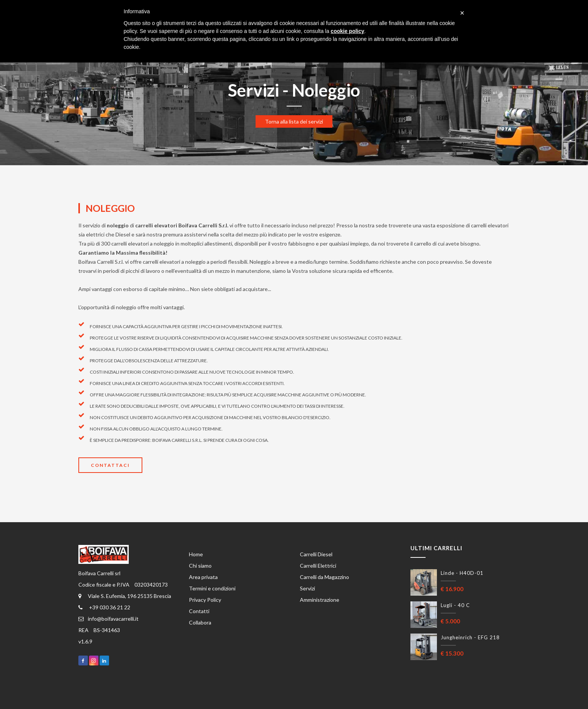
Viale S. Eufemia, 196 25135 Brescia (125, 596)
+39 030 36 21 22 (104, 607)
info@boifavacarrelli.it (108, 619)
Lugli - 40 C (455, 605)
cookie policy (347, 31)
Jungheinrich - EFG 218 (470, 637)
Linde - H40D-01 (462, 573)
